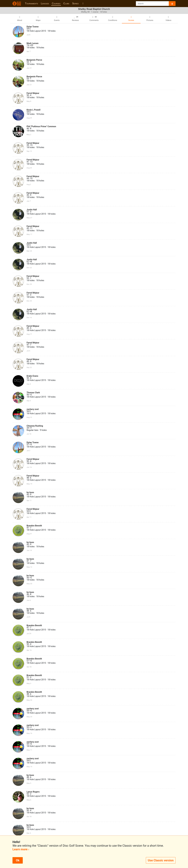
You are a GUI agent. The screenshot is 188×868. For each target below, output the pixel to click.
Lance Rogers (33, 792)
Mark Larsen (33, 43)
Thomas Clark (33, 393)
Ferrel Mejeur (33, 93)
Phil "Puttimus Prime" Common (41, 127)
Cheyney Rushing (35, 426)
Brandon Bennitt (34, 526)
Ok (18, 860)
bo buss (30, 492)
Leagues (45, 3)
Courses (56, 3)
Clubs (66, 3)
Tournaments (31, 3)
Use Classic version (161, 860)
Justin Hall (32, 210)
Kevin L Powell (33, 110)
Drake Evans (32, 376)
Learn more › (21, 849)
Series (75, 3)
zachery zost (33, 409)
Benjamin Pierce (34, 60)
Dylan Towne (33, 27)
